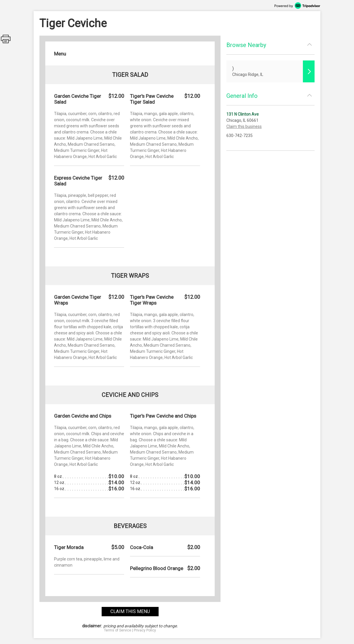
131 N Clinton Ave (243, 114)
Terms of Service (118, 630)
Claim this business (244, 126)
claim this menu (130, 611)
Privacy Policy (145, 630)
